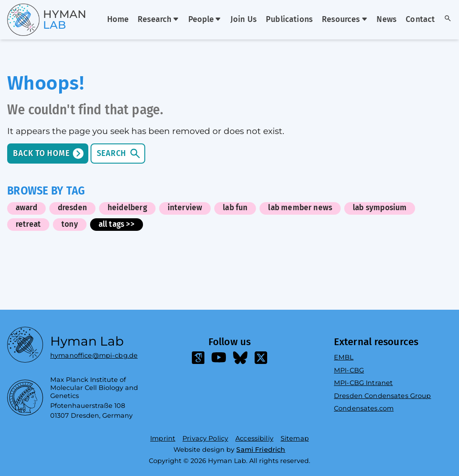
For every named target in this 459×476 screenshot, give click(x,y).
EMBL (344, 357)
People (205, 20)
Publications (289, 20)
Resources (345, 20)
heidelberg (127, 208)
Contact (420, 20)
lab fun (235, 208)
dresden (72, 208)
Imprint (163, 438)
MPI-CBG (349, 370)
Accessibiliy (254, 438)
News (387, 20)
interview (185, 208)
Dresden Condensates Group (383, 396)
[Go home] (31, 20)
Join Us (244, 20)
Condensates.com (364, 408)
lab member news (300, 208)
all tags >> (117, 224)
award (26, 208)
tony (70, 224)
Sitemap (295, 438)
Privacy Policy (205, 438)
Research (158, 20)
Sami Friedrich (261, 450)
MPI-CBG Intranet (363, 383)
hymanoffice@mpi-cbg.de (94, 353)
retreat (28, 224)
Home (118, 20)
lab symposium (380, 208)
